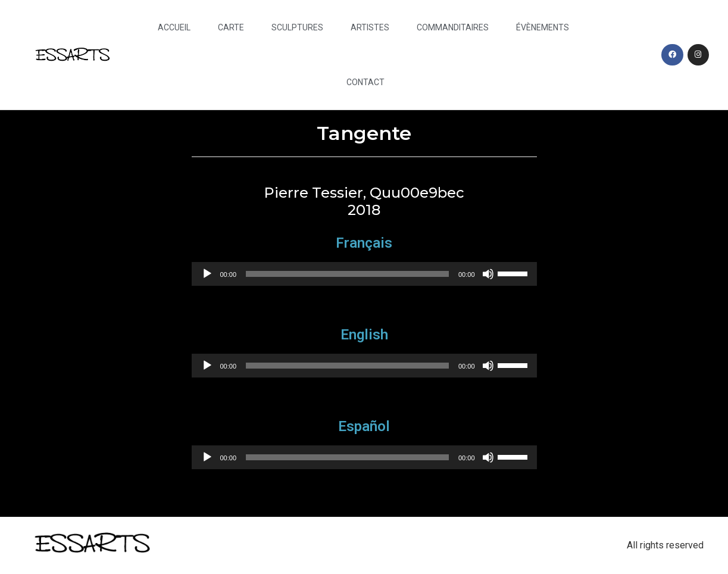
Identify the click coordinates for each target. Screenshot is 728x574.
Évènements (543, 27)
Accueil (174, 27)
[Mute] (488, 274)
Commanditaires (453, 27)
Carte (231, 27)
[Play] (207, 274)
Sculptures (297, 27)
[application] (364, 274)
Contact (365, 82)
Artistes (370, 27)
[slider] (347, 274)
